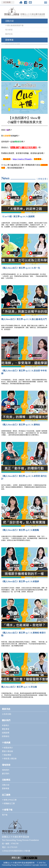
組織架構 (6, 733)
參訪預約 (6, 774)
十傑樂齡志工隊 (8, 804)
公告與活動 (7, 714)
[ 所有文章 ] (42, 179)
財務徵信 (6, 736)
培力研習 (9, 30)
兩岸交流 (9, 34)
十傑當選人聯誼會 (9, 759)
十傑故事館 (7, 755)
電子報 (5, 815)
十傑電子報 (7, 810)
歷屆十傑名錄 (7, 751)
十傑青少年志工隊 (9, 800)
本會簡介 (6, 725)
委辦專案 (9, 40)
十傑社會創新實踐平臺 (14, 25)
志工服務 (6, 795)
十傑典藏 (6, 743)
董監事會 (6, 729)
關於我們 (6, 720)
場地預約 (6, 770)
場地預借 (6, 765)
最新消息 (6, 709)
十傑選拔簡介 (7, 748)
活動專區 (6, 780)
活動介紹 (9, 21)
